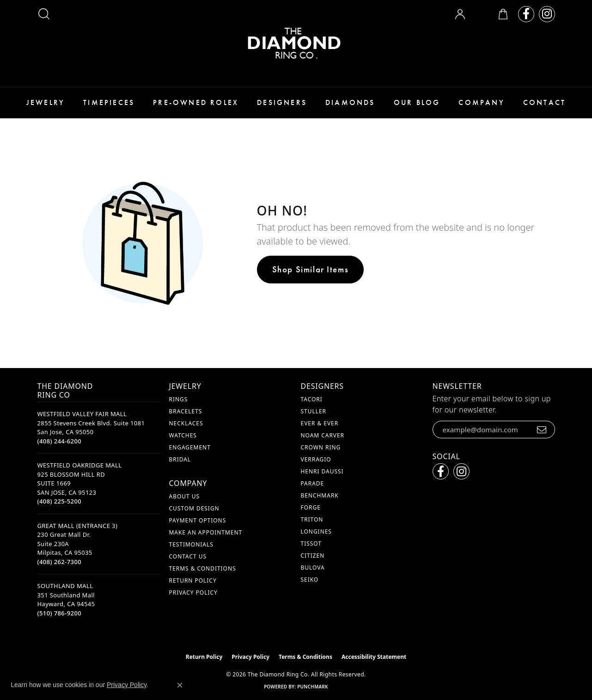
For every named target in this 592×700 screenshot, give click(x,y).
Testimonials (191, 544)
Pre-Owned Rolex (196, 102)
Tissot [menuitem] (311, 543)
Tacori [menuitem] (312, 399)
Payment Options (198, 520)
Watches (183, 435)
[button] (44, 14)
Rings (179, 399)
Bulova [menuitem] (313, 568)
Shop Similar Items (311, 269)
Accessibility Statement (374, 657)
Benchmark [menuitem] (320, 495)
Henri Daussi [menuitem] (322, 471)
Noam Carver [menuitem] (323, 435)
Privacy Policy (193, 593)
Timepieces (109, 102)
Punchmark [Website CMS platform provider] (313, 687)
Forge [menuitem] (311, 507)
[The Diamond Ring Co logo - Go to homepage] (296, 43)
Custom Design (194, 508)
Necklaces (186, 423)
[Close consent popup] (180, 685)
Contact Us (188, 556)
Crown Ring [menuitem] (321, 447)
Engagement (190, 447)
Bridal (180, 459)
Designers (282, 102)
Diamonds (350, 102)
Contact (544, 102)
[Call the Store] (60, 441)
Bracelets (186, 411)
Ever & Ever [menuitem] (320, 423)
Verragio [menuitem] (316, 459)
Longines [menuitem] (316, 531)
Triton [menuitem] (312, 519)
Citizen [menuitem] (313, 556)
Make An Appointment (206, 532)
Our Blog (417, 102)
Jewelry (46, 102)
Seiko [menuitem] (310, 580)
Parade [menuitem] (313, 483)
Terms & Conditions (203, 568)
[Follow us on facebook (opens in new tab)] (526, 14)
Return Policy (193, 580)
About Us (184, 496)
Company (481, 102)
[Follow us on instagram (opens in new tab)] (547, 14)
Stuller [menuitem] (314, 411)
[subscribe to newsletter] (542, 430)
